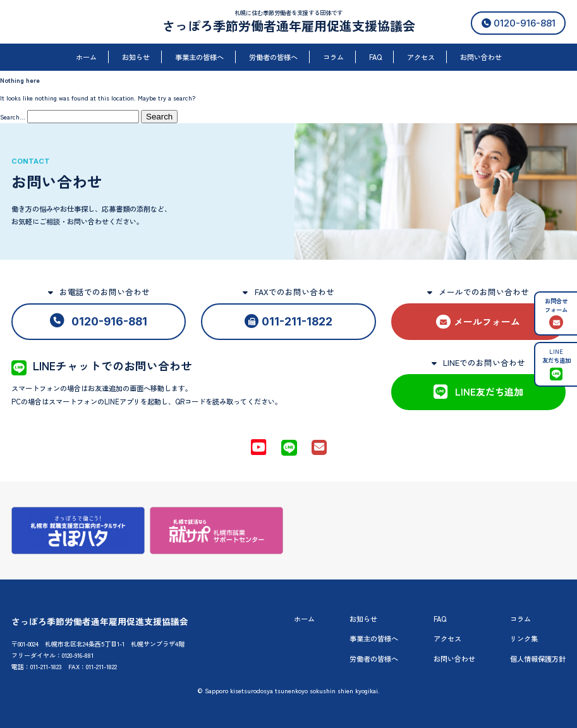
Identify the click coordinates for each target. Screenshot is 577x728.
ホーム (86, 57)
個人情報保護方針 (538, 658)
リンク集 (524, 638)
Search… (13, 117)
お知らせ (136, 57)
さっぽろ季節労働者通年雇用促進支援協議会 (289, 26)
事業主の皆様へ (199, 57)
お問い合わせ (481, 57)
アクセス (421, 57)
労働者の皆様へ (273, 57)
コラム (333, 57)
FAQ (375, 57)
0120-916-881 (519, 23)
